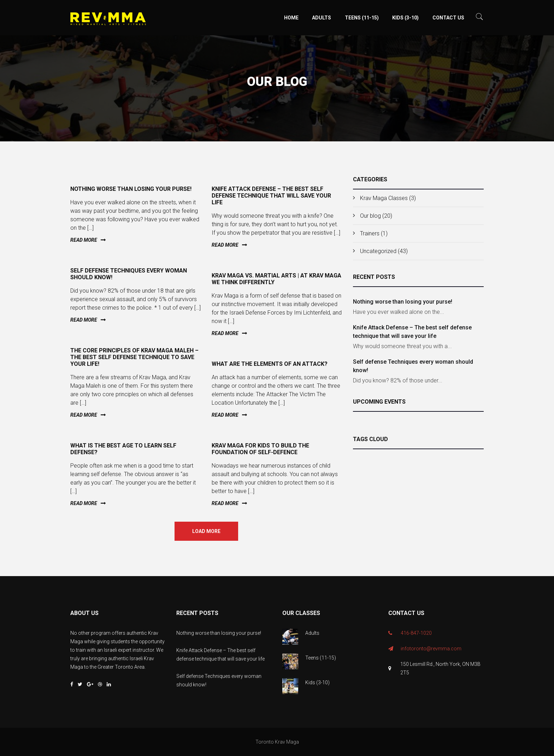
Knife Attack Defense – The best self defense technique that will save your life (412, 332)
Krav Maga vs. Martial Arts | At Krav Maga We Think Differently (276, 279)
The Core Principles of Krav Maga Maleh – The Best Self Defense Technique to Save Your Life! (134, 357)
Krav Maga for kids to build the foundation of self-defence (260, 449)
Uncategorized (378, 251)
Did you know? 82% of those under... (398, 380)
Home (291, 18)
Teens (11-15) (362, 18)
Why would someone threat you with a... (402, 346)
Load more (206, 531)
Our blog (370, 216)
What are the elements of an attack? (270, 364)
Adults (322, 18)
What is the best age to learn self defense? (123, 449)
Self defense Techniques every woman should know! (413, 366)
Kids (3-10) (405, 18)
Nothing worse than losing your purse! (403, 302)
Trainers (370, 233)
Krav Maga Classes (384, 198)
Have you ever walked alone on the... (399, 312)
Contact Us (448, 18)
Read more (84, 240)
